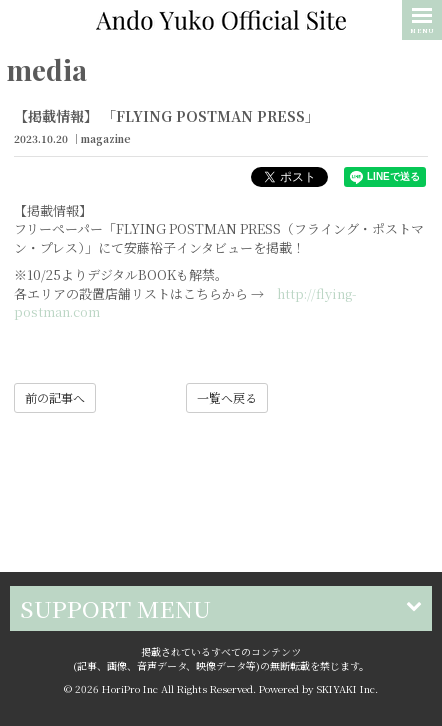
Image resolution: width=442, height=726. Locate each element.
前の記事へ (55, 397)
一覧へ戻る (227, 397)
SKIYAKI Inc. (347, 688)
